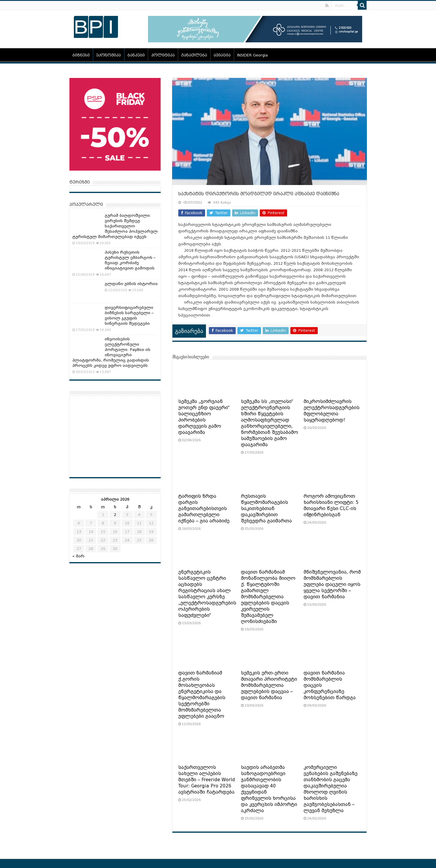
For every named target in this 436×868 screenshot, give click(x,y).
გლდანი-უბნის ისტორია (131, 284)
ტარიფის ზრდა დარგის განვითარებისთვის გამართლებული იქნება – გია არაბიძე (204, 509)
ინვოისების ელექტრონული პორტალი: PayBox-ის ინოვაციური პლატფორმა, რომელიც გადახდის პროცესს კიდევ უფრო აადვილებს (111, 352)
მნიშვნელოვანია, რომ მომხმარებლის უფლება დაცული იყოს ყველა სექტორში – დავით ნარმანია (332, 584)
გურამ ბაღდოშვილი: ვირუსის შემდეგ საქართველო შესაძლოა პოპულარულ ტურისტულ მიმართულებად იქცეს (115, 226)
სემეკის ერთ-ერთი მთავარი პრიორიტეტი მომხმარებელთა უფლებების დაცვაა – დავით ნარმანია (269, 685)
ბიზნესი (81, 55)
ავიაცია (222, 55)
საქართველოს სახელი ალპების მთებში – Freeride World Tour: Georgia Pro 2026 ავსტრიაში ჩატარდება (207, 780)
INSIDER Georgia (252, 55)
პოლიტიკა (163, 55)
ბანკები (136, 55)
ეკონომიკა (109, 55)
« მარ (78, 556)
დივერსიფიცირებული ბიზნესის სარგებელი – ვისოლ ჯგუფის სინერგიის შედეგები (129, 315)
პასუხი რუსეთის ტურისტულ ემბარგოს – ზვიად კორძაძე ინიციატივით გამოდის (130, 260)
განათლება (194, 55)
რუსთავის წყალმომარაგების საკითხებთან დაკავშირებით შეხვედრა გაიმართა (266, 509)
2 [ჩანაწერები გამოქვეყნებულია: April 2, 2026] (115, 515)
